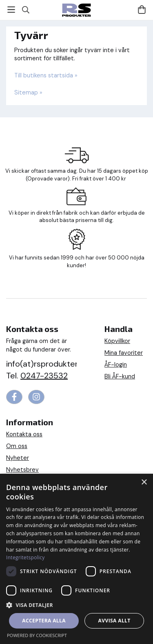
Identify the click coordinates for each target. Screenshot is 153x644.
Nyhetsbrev (22, 470)
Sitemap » (28, 92)
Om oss (17, 446)
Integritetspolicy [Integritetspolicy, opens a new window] (25, 557)
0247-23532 (44, 376)
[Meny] (11, 10)
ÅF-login (116, 365)
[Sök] (25, 10)
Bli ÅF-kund (120, 376)
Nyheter (18, 458)
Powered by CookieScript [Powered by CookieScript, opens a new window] (37, 635)
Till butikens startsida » (46, 75)
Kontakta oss (24, 434)
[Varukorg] (142, 10)
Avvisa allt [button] (114, 621)
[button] (76, 605)
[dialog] (76, 559)
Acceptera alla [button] (44, 621)
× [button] (144, 482)
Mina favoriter (124, 353)
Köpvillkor (117, 341)
